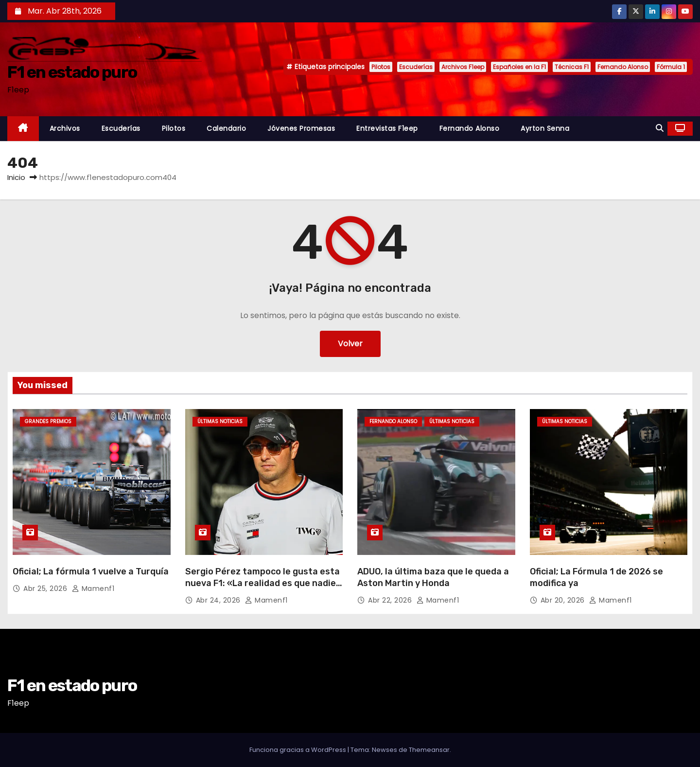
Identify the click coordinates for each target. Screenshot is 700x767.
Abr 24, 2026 (219, 600)
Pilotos (381, 67)
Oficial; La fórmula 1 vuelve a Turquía (91, 571)
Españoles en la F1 (519, 67)
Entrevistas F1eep (387, 128)
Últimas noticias (220, 421)
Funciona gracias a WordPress (298, 750)
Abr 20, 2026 (564, 600)
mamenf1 (93, 589)
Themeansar (429, 750)
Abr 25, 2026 (46, 589)
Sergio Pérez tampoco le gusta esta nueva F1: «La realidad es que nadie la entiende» (262, 583)
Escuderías (416, 67)
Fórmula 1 (671, 67)
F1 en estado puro (72, 72)
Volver (350, 344)
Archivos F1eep (463, 67)
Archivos (65, 128)
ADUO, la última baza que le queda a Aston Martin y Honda (433, 577)
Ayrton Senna (545, 128)
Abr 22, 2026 (391, 600)
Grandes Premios (48, 421)
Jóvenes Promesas (301, 128)
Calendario (226, 128)
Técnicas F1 (572, 67)
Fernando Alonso (623, 67)
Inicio (16, 177)
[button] (660, 128)
